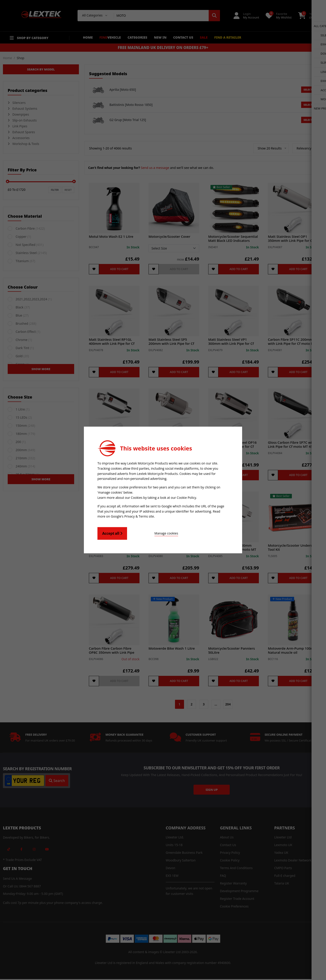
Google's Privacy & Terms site (132, 516)
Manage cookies (152, 533)
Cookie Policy (187, 498)
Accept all (112, 533)
